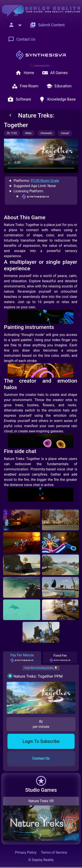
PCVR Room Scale (45, 181)
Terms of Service (54, 852)
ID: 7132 (12, 133)
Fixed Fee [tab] (60, 658)
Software (19, 99)
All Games (55, 73)
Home (25, 73)
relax (28, 133)
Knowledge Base (57, 99)
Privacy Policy (26, 852)
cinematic (46, 133)
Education (59, 86)
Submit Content (47, 25)
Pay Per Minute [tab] (22, 658)
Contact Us (22, 39)
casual (65, 133)
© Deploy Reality (41, 860)
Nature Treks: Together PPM (38, 676)
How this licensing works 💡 (41, 668)
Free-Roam (25, 86)
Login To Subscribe (41, 741)
